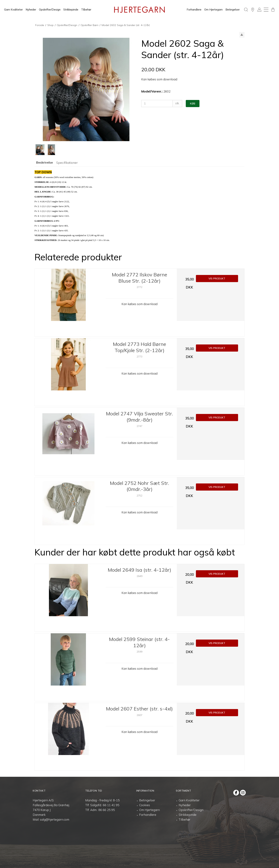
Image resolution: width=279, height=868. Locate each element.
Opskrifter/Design (50, 10)
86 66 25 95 (107, 810)
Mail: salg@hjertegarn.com (51, 819)
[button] (242, 35)
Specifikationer (67, 163)
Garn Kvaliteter (13, 10)
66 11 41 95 (111, 805)
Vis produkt (217, 279)
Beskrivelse (44, 162)
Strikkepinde (71, 10)
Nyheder (31, 10)
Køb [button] (193, 104)
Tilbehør (86, 10)
